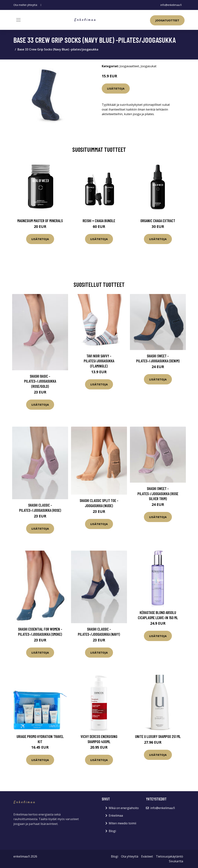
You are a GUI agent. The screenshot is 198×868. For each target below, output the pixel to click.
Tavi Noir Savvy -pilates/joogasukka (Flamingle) (99, 361)
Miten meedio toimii (122, 823)
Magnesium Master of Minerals (40, 221)
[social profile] (41, 5)
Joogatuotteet (167, 20)
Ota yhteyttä (130, 856)
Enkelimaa (116, 815)
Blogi (112, 831)
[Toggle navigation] (18, 20)
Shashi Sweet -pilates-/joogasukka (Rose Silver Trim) (158, 493)
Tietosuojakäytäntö (169, 856)
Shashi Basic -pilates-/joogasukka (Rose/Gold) (40, 381)
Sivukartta (176, 861)
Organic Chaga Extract (158, 221)
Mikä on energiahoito (124, 808)
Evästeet (147, 856)
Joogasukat (148, 66)
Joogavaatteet (129, 66)
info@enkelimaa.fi (171, 5)
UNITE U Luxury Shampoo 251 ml (158, 736)
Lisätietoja (116, 88)
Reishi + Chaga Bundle (99, 221)
